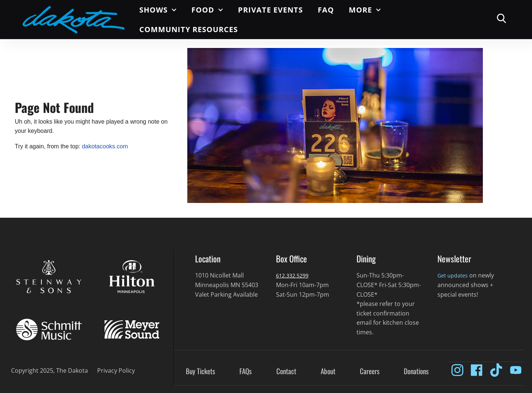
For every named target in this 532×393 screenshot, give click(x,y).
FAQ (326, 10)
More (365, 10)
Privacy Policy (116, 370)
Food (207, 10)
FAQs (245, 372)
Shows (158, 10)
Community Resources (189, 29)
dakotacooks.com (105, 146)
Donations (416, 372)
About (328, 372)
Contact (286, 372)
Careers (370, 372)
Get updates (455, 275)
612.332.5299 (294, 275)
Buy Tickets (200, 372)
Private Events (270, 10)
